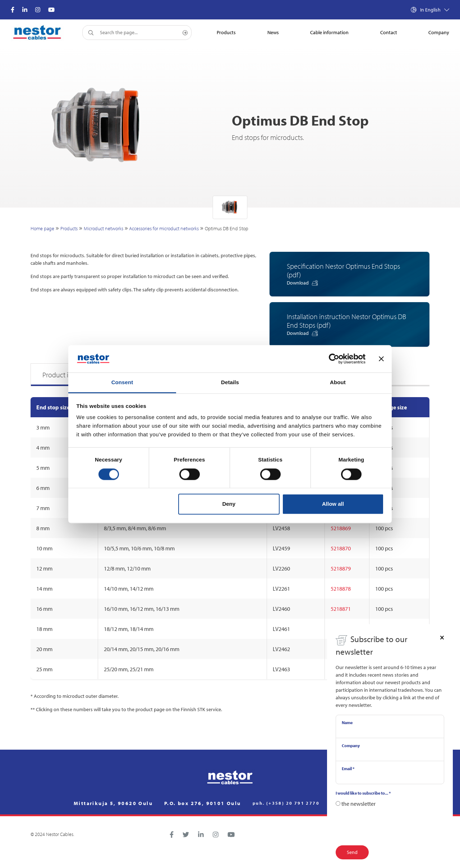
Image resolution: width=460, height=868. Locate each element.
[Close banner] (381, 359)
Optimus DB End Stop (227, 228)
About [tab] (338, 383)
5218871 (341, 609)
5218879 (341, 568)
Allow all (333, 504)
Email (348, 769)
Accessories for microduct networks (164, 228)
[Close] (442, 637)
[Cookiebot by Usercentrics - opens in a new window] (334, 359)
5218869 (341, 528)
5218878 (341, 588)
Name (347, 722)
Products (69, 228)
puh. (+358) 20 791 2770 (286, 803)
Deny (229, 504)
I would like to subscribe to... (363, 793)
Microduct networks (103, 228)
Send (352, 852)
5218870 (341, 548)
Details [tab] (230, 383)
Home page (42, 228)
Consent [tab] (122, 383)
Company (351, 746)
